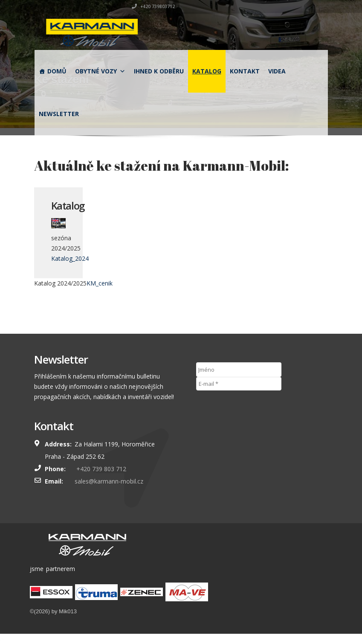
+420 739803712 (307, 6)
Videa (277, 71)
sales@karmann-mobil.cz (109, 481)
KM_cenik (100, 283)
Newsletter (59, 114)
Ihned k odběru (159, 71)
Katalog (207, 71)
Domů (57, 71)
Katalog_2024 (70, 258)
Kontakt (245, 71)
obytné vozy (100, 71)
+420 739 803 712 (100, 469)
